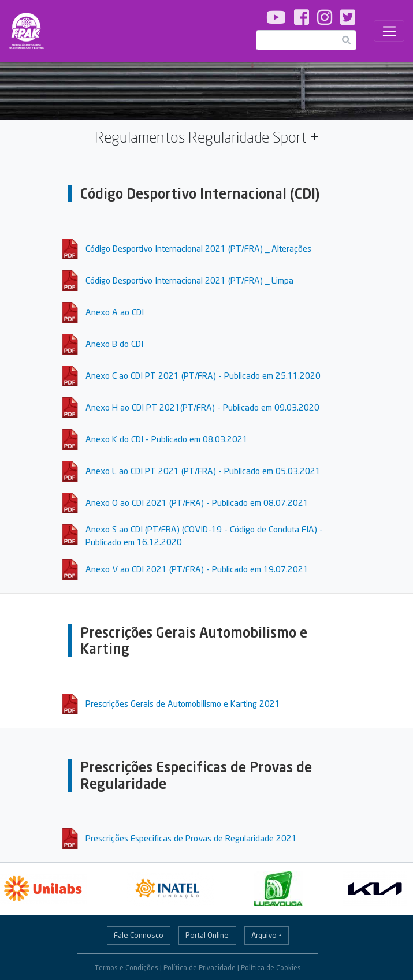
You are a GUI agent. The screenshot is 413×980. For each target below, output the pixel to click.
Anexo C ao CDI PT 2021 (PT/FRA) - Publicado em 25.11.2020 (203, 375)
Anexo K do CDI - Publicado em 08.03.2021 (167, 439)
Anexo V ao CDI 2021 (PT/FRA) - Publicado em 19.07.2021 (197, 569)
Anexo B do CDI (114, 344)
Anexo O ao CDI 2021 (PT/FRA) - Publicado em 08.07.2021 (197, 502)
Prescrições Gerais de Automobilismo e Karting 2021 (183, 703)
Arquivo (264, 935)
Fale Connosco (139, 935)
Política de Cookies (271, 968)
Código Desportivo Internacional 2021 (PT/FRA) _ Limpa (189, 280)
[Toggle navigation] (389, 31)
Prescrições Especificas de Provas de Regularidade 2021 (191, 838)
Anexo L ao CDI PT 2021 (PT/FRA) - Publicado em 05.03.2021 (203, 471)
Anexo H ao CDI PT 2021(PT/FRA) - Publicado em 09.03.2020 (202, 407)
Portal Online (207, 935)
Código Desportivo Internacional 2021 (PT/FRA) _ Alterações (198, 248)
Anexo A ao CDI (115, 312)
